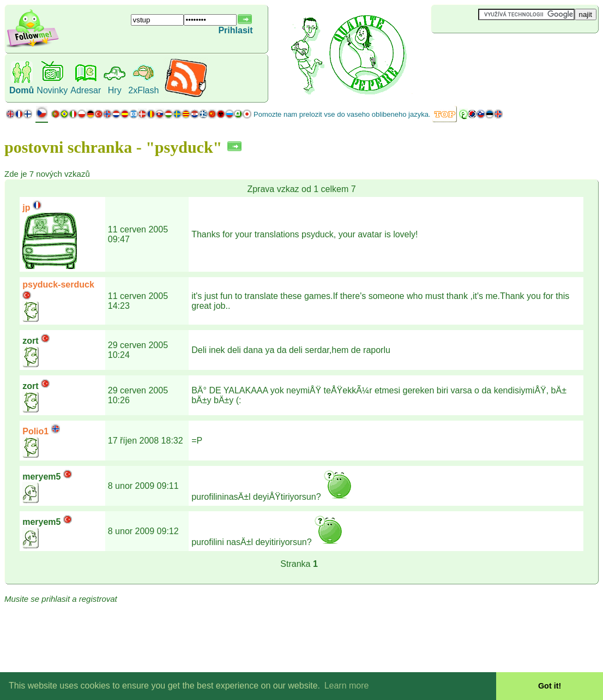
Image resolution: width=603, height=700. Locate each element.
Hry (115, 90)
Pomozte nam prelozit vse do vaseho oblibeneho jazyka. (342, 114)
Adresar (86, 90)
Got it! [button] (550, 686)
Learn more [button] (347, 686)
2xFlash (143, 90)
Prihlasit (235, 30)
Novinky (52, 90)
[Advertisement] (496, 51)
